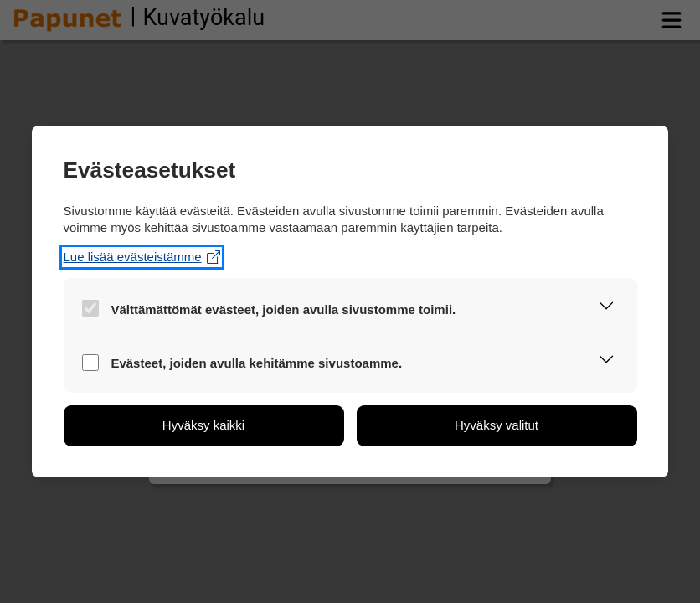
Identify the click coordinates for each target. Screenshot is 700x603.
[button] (607, 308)
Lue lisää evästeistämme (142, 257)
